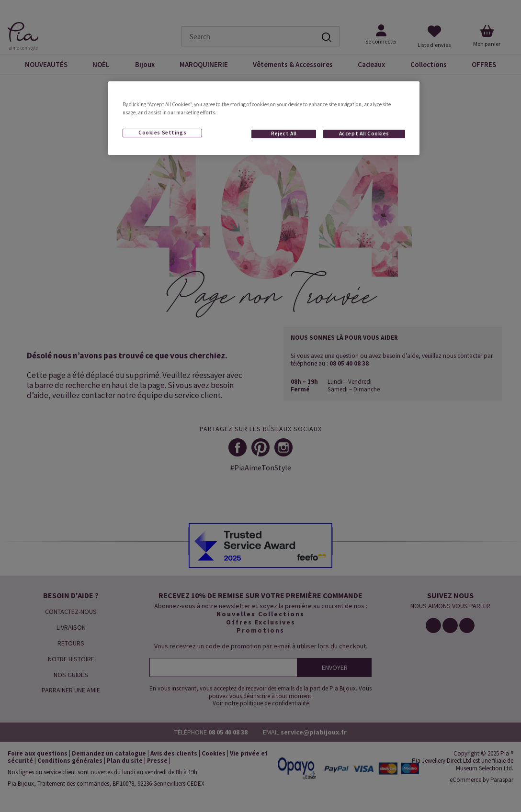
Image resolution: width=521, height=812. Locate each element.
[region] (264, 118)
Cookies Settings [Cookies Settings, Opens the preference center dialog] (162, 133)
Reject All (284, 133)
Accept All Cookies (364, 133)
